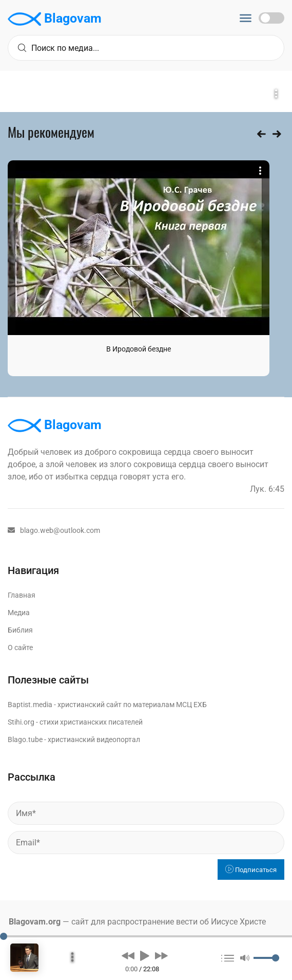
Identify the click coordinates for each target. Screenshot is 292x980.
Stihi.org (21, 722)
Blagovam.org (35, 922)
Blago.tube (25, 739)
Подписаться (251, 870)
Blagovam (55, 19)
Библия (20, 630)
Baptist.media (30, 705)
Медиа (19, 613)
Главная (22, 595)
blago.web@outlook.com (54, 530)
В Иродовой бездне (139, 349)
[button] (128, 955)
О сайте (20, 648)
